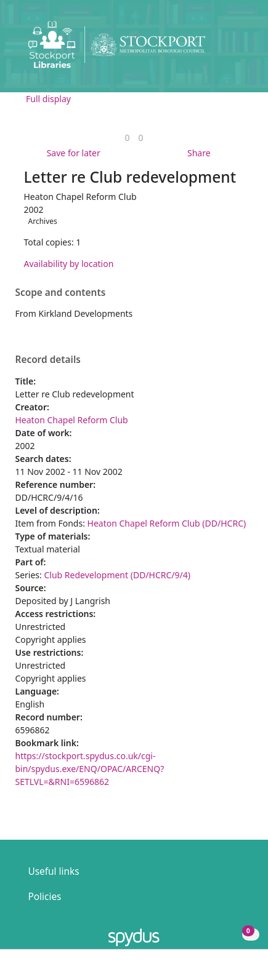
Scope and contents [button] (61, 293)
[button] (225, 50)
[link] (127, 137)
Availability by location (69, 264)
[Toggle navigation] (240, 50)
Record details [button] (48, 360)
